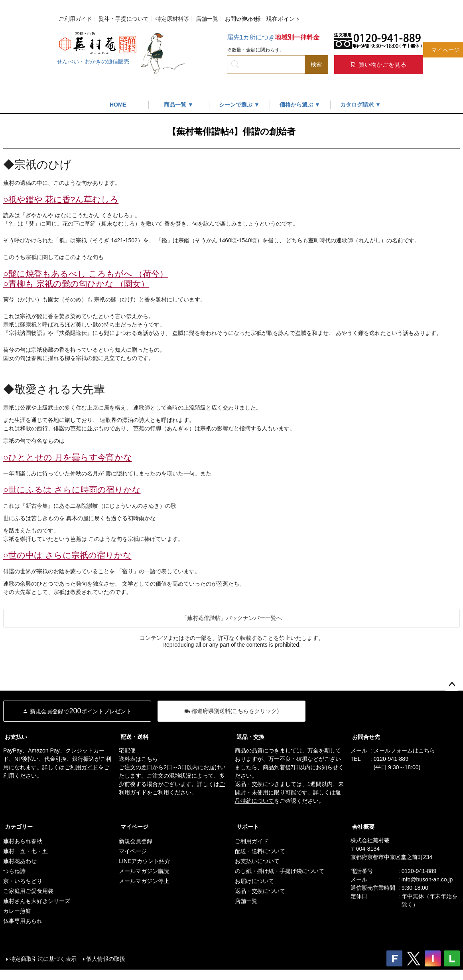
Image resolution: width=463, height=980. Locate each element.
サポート (248, 827)
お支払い (16, 737)
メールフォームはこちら (404, 750)
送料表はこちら (138, 759)
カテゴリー (19, 827)
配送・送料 (134, 737)
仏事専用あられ (23, 921)
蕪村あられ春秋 (23, 841)
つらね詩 (14, 871)
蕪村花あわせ (20, 861)
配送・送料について (260, 851)
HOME (118, 105)
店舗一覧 (207, 19)
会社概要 (363, 827)
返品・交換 (250, 737)
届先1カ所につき (273, 37)
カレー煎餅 (17, 911)
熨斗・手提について (124, 19)
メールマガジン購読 (144, 871)
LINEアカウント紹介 (145, 861)
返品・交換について (260, 891)
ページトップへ (452, 685)
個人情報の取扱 (106, 959)
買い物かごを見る (378, 64)
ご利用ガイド (75, 19)
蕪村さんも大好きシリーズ (37, 901)
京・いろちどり (23, 881)
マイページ (134, 827)
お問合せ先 (366, 737)
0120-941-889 (391, 759)
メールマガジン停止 (144, 881)
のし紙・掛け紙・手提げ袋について (280, 871)
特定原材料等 (172, 19)
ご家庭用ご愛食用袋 (28, 891)
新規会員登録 (136, 841)
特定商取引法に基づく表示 (43, 959)
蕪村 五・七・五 (26, 851)
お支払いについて (257, 861)
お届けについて (254, 881)
